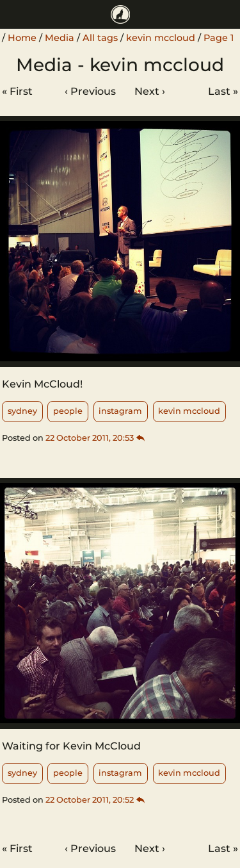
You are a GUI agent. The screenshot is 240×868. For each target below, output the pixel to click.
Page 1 (219, 38)
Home (22, 38)
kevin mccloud (161, 38)
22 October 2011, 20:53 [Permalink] (90, 438)
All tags (100, 38)
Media (60, 38)
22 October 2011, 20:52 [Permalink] (90, 800)
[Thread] (141, 438)
